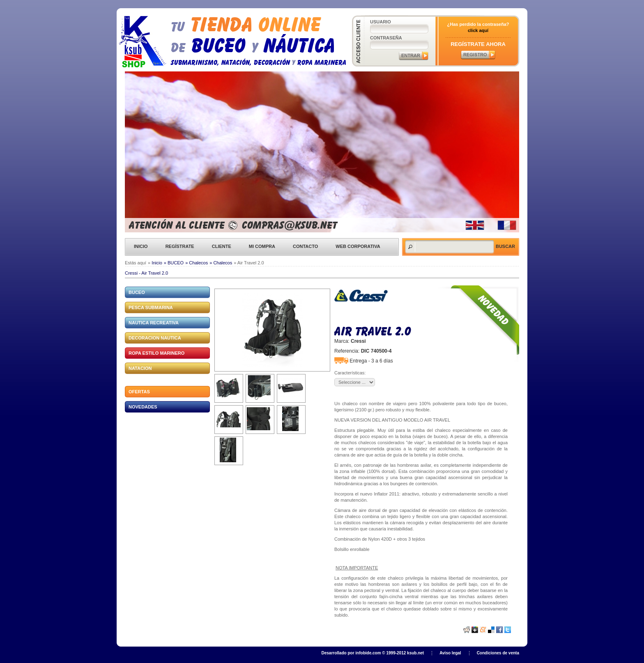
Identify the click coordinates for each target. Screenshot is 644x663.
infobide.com (368, 653)
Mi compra (262, 246)
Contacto (305, 246)
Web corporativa (358, 246)
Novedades (143, 407)
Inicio (141, 246)
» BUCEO (174, 263)
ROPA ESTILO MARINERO (156, 353)
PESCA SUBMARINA (151, 307)
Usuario (381, 22)
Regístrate (180, 246)
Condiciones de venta (498, 653)
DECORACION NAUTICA (155, 338)
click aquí (478, 30)
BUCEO (137, 292)
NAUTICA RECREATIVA (154, 323)
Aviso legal (450, 653)
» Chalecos (197, 263)
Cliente (222, 246)
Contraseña (386, 38)
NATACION (140, 368)
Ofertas (139, 392)
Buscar (505, 246)
